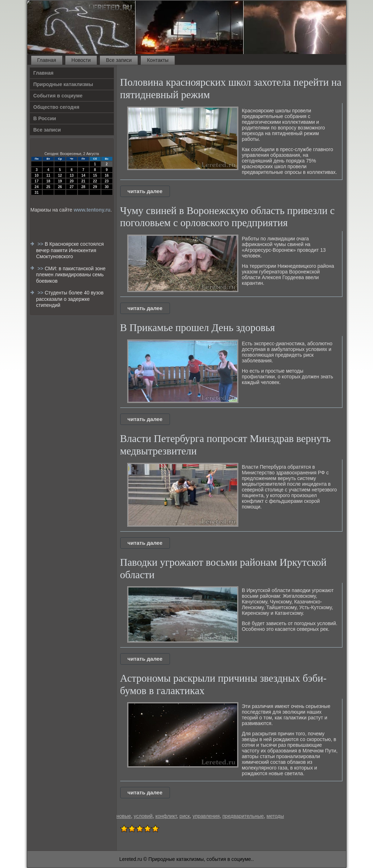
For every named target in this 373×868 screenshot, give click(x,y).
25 (48, 187)
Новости (81, 60)
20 (72, 181)
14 (83, 175)
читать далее (145, 191)
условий (143, 816)
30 (106, 187)
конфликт (166, 816)
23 (106, 181)
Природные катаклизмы (63, 84)
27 (72, 187)
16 (106, 175)
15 (95, 175)
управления (206, 816)
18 (48, 181)
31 (36, 193)
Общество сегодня (57, 107)
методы (275, 816)
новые (124, 816)
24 (36, 187)
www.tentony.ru (92, 210)
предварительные (243, 816)
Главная (47, 60)
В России (45, 118)
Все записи (119, 60)
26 (60, 187)
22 (95, 181)
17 (36, 181)
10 (36, 175)
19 (60, 181)
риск (185, 816)
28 (83, 187)
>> (41, 244)
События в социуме (58, 96)
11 (48, 175)
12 (60, 175)
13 (72, 175)
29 (95, 187)
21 (83, 181)
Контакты (158, 60)
